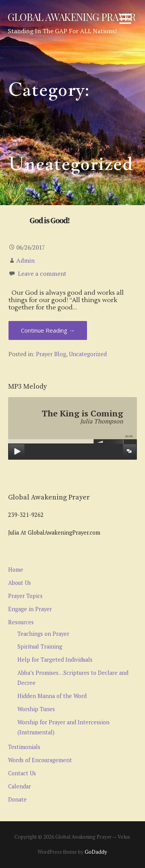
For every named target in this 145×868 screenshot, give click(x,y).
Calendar (20, 786)
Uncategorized (88, 354)
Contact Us (22, 773)
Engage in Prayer (30, 609)
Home (16, 570)
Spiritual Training (40, 646)
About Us (20, 583)
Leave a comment (42, 273)
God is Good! (49, 221)
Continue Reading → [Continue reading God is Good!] (48, 330)
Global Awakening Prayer (72, 17)
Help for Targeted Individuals (55, 660)
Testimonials (24, 747)
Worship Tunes (36, 709)
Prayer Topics (25, 596)
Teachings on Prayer (43, 634)
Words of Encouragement (40, 760)
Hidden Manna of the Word (52, 696)
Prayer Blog (51, 354)
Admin (26, 260)
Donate (17, 799)
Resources (21, 622)
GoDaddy (96, 852)
